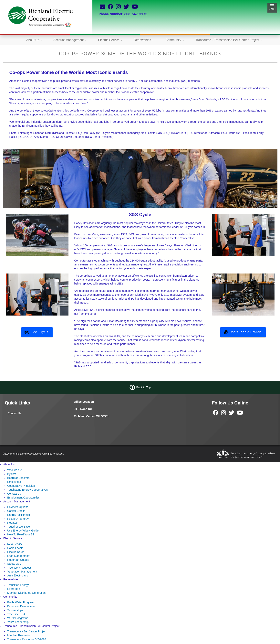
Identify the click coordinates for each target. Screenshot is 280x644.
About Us (34, 40)
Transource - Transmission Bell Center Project (229, 40)
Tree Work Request (19, 568)
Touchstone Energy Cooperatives (27, 490)
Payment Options (18, 507)
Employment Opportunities (23, 498)
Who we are (15, 470)
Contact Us (14, 413)
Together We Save (19, 527)
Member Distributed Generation (26, 593)
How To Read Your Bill (21, 534)
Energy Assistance (19, 515)
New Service (15, 544)
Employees (14, 482)
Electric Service (110, 40)
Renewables (144, 40)
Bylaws (12, 474)
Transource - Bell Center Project (27, 631)
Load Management (19, 556)
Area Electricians (18, 575)
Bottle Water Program (20, 602)
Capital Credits (16, 511)
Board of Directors (18, 478)
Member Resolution (19, 635)
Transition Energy (18, 585)
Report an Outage (18, 560)
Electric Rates (16, 552)
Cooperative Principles (21, 486)
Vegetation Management (22, 572)
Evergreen (14, 589)
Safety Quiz (14, 564)
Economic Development (22, 606)
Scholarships (15, 610)
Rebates (12, 523)
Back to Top (144, 387)
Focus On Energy (18, 519)
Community (175, 40)
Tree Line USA (16, 614)
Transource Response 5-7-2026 (27, 639)
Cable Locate (15, 548)
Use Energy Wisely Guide (23, 531)
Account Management (70, 40)
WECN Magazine (18, 618)
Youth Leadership (18, 622)
